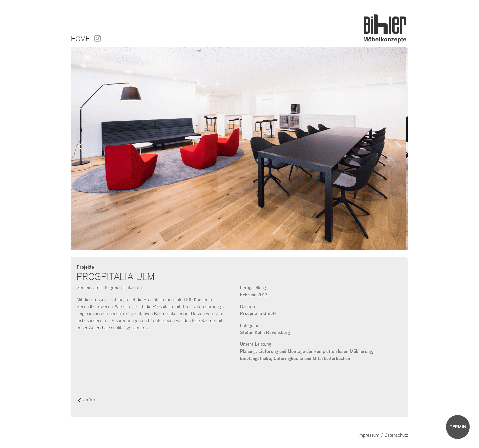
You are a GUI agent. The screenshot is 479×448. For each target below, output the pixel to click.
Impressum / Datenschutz (383, 435)
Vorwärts (398, 147)
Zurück (81, 147)
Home (80, 39)
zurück (87, 400)
